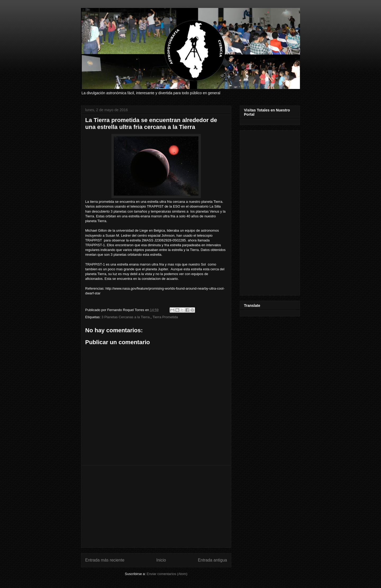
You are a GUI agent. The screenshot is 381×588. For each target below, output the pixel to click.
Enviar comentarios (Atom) (167, 574)
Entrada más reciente (105, 560)
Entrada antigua (212, 560)
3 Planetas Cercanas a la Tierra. (126, 317)
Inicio (161, 560)
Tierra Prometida (165, 317)
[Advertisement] (156, 506)
